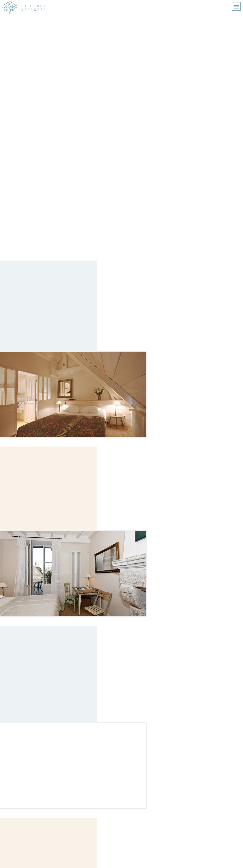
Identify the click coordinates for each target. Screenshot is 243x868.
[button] (236, 6)
